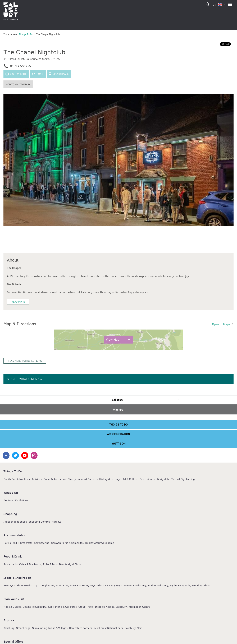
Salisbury (118, 400)
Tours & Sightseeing (183, 479)
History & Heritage (110, 479)
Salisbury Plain (134, 628)
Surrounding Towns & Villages (50, 628)
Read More (18, 302)
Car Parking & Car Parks (62, 607)
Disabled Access (105, 607)
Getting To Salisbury (35, 607)
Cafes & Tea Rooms (30, 564)
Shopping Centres (39, 522)
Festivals (8, 500)
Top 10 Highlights (44, 585)
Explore (9, 620)
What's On (119, 443)
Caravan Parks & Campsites (67, 543)
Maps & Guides (12, 607)
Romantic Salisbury (135, 585)
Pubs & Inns (50, 564)
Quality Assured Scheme (100, 543)
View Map (113, 339)
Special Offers (13, 641)
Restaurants (10, 564)
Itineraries (62, 585)
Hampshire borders (81, 628)
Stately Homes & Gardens (83, 479)
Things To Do (118, 424)
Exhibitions (22, 500)
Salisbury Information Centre (133, 607)
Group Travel (86, 607)
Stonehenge (23, 628)
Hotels (7, 543)
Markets (56, 522)
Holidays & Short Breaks (18, 585)
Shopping (10, 514)
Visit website (18, 74)
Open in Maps (61, 74)
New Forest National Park (108, 628)
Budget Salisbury (158, 585)
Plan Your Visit (14, 599)
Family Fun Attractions (17, 479)
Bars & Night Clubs (70, 564)
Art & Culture (130, 479)
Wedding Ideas (201, 585)
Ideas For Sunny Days (83, 585)
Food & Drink (13, 556)
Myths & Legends (180, 585)
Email (40, 74)
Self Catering (42, 543)
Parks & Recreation (55, 479)
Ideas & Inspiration (17, 577)
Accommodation (118, 434)
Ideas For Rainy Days (110, 585)
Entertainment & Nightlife (155, 479)
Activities (37, 479)
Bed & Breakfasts (22, 543)
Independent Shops (15, 522)
